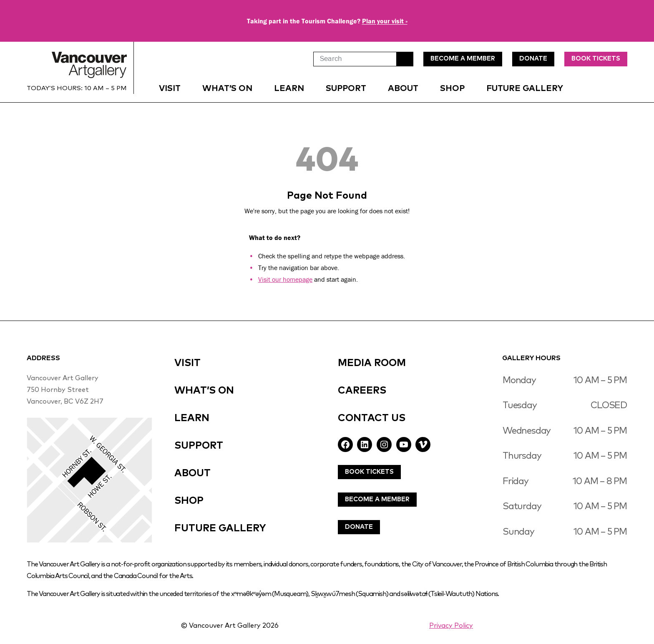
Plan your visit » (385, 21)
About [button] (403, 88)
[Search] (355, 59)
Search (405, 59)
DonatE (533, 59)
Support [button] (346, 88)
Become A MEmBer (463, 59)
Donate (359, 527)
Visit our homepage (285, 279)
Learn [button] (289, 88)
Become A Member (377, 499)
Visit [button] (170, 88)
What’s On (227, 88)
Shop (452, 88)
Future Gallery (525, 88)
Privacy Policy (451, 626)
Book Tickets (596, 59)
